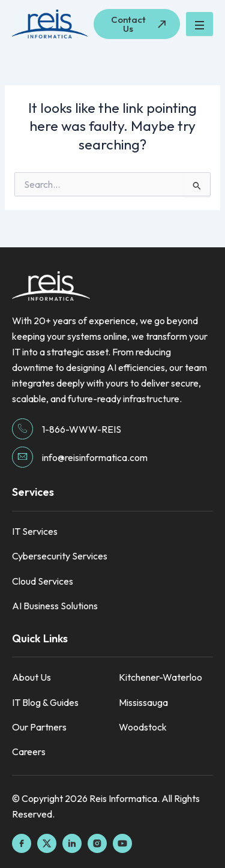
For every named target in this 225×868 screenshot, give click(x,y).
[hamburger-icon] (199, 24)
